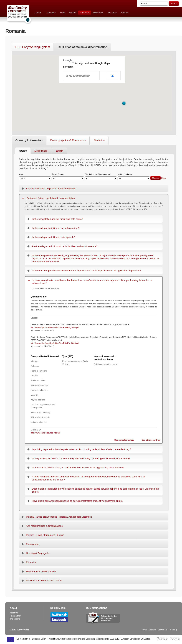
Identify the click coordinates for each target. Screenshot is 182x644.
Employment (33, 544)
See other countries (151, 440)
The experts (15, 619)
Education (31, 562)
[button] (124, 103)
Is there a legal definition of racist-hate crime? (56, 228)
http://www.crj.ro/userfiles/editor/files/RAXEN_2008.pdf (55, 327)
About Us (14, 613)
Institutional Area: (134, 177)
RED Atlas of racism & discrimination (83, 47)
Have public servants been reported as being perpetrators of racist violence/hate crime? (78, 501)
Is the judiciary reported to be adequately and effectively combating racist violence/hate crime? (81, 458)
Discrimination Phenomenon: (101, 177)
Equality (59, 151)
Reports (125, 13)
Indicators (112, 13)
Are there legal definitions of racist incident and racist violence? (65, 246)
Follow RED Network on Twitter (59, 614)
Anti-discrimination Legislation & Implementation (51, 188)
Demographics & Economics (68, 140)
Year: (35, 177)
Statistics (99, 140)
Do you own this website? (78, 76)
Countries (84, 13)
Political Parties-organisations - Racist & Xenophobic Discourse (59, 517)
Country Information (29, 140)
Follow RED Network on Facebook (59, 620)
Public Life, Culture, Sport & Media (44, 581)
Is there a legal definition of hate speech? (53, 237)
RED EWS (98, 13)
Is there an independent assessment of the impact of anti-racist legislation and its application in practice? (86, 271)
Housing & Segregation (38, 553)
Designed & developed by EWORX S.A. (162, 639)
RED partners (16, 616)
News (62, 13)
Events (73, 13)
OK (112, 76)
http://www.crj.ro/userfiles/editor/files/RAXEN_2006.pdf (55, 343)
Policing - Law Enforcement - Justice (45, 535)
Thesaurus (51, 13)
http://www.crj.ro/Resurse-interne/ (45, 433)
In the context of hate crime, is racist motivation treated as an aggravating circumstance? (78, 468)
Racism (23, 151)
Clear (164, 178)
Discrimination (41, 151)
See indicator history (124, 440)
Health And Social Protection (41, 571)
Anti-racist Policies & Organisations (44, 526)
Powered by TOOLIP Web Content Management (176, 639)
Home (144, 630)
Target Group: (68, 177)
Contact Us (162, 630)
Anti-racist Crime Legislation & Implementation (51, 198)
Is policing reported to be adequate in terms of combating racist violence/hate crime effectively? (81, 449)
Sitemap (152, 630)
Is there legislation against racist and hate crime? (57, 219)
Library (38, 13)
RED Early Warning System (33, 47)
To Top (172, 630)
